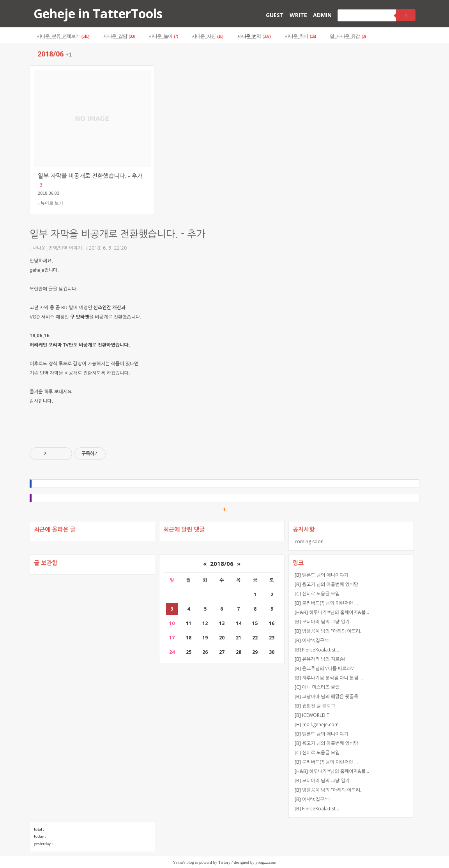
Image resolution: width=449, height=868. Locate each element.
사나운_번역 (254, 36)
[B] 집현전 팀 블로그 (315, 706)
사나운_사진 (207, 36)
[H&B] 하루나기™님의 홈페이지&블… (332, 612)
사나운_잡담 (119, 36)
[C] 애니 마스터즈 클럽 (317, 687)
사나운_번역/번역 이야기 (56, 248)
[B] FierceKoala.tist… (317, 650)
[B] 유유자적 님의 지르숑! (320, 659)
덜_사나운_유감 (348, 36)
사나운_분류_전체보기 (63, 36)
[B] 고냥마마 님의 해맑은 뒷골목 (326, 696)
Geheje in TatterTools (98, 13)
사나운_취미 (300, 36)
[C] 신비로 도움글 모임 (317, 594)
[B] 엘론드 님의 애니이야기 (322, 575)
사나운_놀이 (163, 36)
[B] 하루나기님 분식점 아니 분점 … (329, 678)
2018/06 (222, 563)
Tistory (224, 862)
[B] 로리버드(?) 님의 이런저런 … (326, 603)
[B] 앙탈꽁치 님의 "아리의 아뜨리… (329, 631)
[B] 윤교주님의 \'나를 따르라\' (324, 668)
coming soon (309, 541)
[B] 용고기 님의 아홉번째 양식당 (326, 584)
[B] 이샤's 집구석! (312, 640)
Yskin (178, 862)
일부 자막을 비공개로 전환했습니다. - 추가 (118, 234)
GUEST (275, 15)
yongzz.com (266, 862)
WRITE (298, 15)
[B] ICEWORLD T (312, 715)
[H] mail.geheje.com (317, 725)
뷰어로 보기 (50, 203)
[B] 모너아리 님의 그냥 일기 (322, 622)
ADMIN (322, 15)
